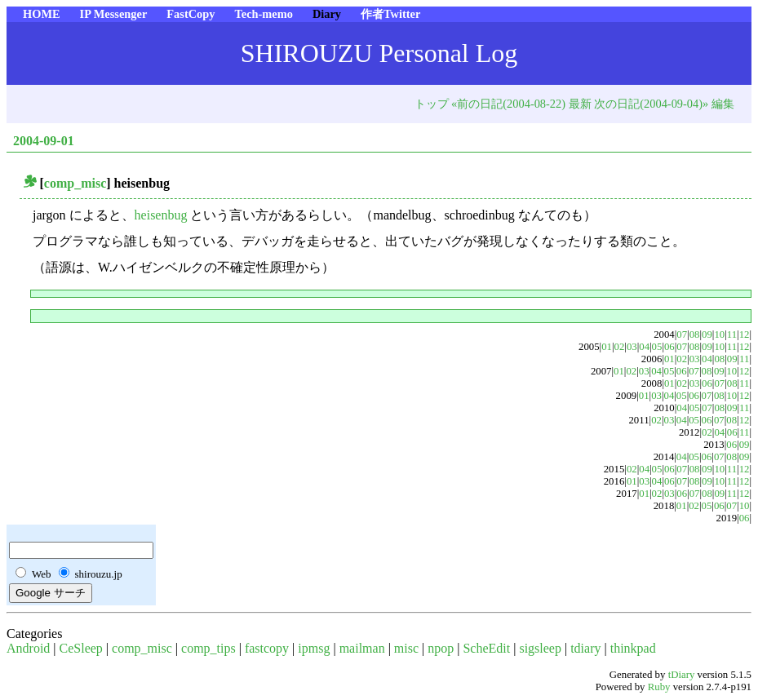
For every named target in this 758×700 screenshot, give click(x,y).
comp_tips (208, 648)
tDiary (682, 675)
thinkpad (633, 648)
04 (644, 347)
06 (669, 347)
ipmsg (314, 648)
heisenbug (163, 215)
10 (719, 334)
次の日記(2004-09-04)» (651, 104)
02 (620, 347)
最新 (580, 104)
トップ (432, 104)
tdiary (585, 648)
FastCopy (191, 14)
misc (406, 648)
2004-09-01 (44, 141)
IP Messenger (114, 14)
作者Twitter (390, 14)
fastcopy (267, 648)
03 (632, 347)
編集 (723, 104)
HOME (42, 14)
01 (607, 347)
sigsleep (540, 648)
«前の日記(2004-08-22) (508, 104)
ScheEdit (486, 648)
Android (28, 648)
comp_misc (75, 183)
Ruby (659, 687)
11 (732, 334)
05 (657, 347)
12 (745, 334)
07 (682, 334)
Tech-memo (263, 14)
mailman (362, 648)
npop (441, 648)
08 (695, 334)
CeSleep (81, 648)
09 (707, 334)
